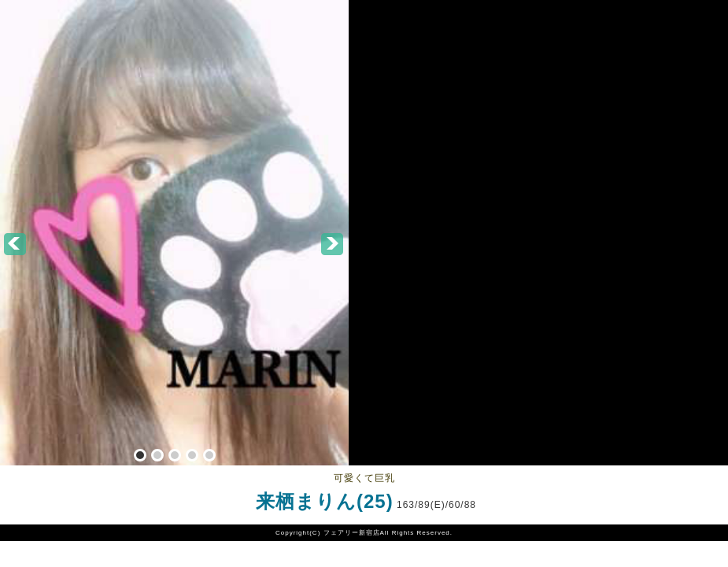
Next (333, 245)
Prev (16, 245)
